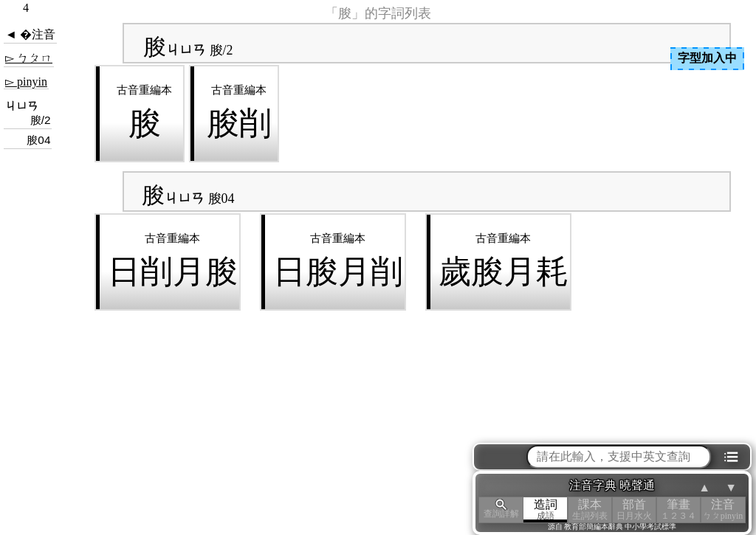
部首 (634, 510)
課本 (590, 510)
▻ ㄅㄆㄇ (29, 58)
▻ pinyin (26, 82)
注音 (723, 510)
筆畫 (678, 510)
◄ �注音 (30, 34)
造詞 (546, 510)
